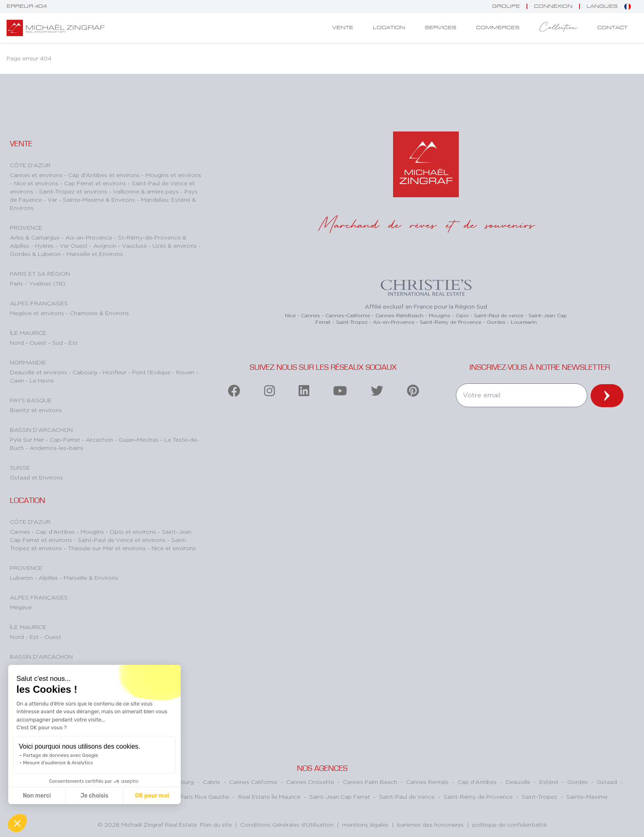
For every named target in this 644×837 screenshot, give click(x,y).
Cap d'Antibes (56, 531)
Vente (343, 28)
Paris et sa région (40, 273)
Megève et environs (38, 313)
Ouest (39, 342)
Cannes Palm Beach (370, 782)
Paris (17, 283)
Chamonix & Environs (99, 313)
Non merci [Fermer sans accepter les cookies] (37, 796)
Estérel (549, 782)
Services (440, 28)
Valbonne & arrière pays (147, 191)
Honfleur (115, 372)
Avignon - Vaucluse (121, 246)
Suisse (20, 467)
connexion (553, 6)
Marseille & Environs (91, 578)
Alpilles (49, 578)
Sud (58, 342)
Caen (18, 380)
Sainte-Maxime (587, 797)
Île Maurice (28, 333)
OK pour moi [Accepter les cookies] (152, 796)
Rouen (186, 372)
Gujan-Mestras (139, 439)
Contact (612, 28)
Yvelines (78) (47, 283)
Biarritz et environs (36, 410)
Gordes (577, 782)
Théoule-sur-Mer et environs (108, 548)
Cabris (212, 782)
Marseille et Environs (95, 254)
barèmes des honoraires (430, 824)
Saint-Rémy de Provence (478, 797)
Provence (26, 227)
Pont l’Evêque (152, 372)
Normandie (28, 362)
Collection (558, 28)
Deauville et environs (39, 372)
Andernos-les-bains (56, 448)
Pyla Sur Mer (28, 439)
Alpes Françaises (39, 303)
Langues (609, 7)
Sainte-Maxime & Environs (100, 199)
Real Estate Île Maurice (269, 797)
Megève (21, 607)
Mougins (93, 531)
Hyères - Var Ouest (62, 246)
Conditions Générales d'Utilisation (287, 824)
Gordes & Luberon (36, 254)
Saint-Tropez (539, 797)
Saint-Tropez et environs (74, 191)
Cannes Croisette (310, 782)
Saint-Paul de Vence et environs (122, 540)
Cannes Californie (253, 782)
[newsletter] (607, 396)
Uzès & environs (175, 246)
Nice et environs (37, 183)
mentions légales (365, 824)
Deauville (518, 782)
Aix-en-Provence (90, 237)
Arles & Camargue (36, 237)
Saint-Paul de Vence (407, 797)
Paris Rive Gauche (205, 797)
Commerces (498, 28)
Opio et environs (134, 531)
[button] (17, 823)
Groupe (506, 6)
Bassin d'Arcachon (41, 430)
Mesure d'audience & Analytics (58, 763)
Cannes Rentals (427, 782)
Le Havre (42, 380)
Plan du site (216, 824)
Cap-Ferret (66, 439)
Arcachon (100, 439)
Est (73, 342)
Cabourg (86, 372)
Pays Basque (31, 400)
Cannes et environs (37, 175)
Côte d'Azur (30, 165)
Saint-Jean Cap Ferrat (340, 797)
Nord (18, 342)
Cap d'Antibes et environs (105, 175)
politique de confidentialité (509, 824)
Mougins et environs (173, 175)
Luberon (22, 578)
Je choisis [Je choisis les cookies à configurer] (94, 796)
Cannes (21, 531)
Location (389, 28)
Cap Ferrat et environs (96, 183)
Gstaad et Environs (36, 477)
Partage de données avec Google (61, 755)
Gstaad (607, 782)
